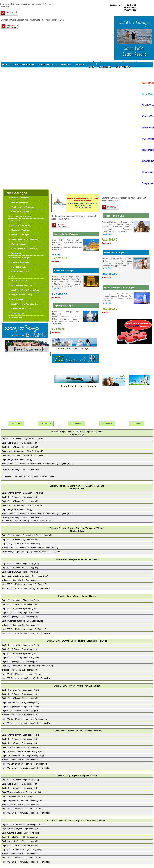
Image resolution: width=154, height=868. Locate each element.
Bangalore (105, 67)
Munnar (80, 64)
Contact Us (65, 64)
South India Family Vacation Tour (25, 290)
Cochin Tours (123, 67)
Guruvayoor (16, 253)
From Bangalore (76, 424)
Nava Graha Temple (20, 281)
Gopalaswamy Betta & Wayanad (25, 249)
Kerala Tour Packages (21, 258)
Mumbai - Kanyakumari (21, 216)
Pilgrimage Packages (20, 235)
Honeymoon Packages (21, 230)
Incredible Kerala (19, 267)
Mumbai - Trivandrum (20, 198)
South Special (46, 64)
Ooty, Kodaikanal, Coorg (22, 295)
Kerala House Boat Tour (21, 309)
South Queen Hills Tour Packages (25, 239)
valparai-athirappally (20, 272)
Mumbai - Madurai (19, 244)
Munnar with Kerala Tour (22, 285)
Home (5, 64)
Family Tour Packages (21, 225)
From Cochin (137, 424)
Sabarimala (16, 221)
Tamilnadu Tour (18, 313)
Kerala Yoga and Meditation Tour (25, 304)
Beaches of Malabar (20, 202)
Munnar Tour (17, 318)
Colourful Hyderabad (20, 212)
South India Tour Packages (23, 207)
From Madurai (46, 424)
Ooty (91, 67)
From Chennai (16, 424)
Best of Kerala (17, 299)
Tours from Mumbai (23, 64)
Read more (56, 262)
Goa (13, 276)
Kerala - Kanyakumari (20, 262)
